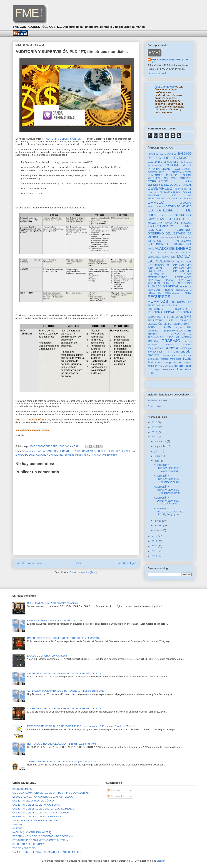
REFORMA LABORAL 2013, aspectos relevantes (52, 603)
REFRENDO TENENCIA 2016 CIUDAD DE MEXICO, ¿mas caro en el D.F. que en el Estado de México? (81, 726)
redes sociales (165, 366)
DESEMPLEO (160, 188)
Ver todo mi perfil (157, 73)
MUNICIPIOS (184, 262)
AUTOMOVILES (168, 154)
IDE (162, 238)
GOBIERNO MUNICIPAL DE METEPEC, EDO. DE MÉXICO (43, 809)
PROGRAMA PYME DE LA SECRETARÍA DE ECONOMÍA (43, 836)
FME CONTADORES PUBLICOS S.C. (170, 61)
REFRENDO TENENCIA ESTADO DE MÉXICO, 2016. (55, 620)
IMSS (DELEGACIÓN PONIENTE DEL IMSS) (36, 820)
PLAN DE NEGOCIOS (177, 283)
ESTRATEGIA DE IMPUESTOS (170, 213)
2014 (155, 541)
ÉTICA (151, 373)
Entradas (114, 790)
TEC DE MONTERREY (24, 848)
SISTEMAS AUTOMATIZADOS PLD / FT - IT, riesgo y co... (169, 512)
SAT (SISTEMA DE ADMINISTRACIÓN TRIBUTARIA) (40, 840)
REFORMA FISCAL (161, 312)
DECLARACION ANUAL (178, 185)
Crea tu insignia (154, 406)
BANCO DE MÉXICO (23, 789)
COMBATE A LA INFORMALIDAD (170, 167)
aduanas (169, 345)
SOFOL (152, 327)
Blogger (161, 861)
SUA (189, 327)
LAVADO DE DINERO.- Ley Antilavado (47, 656)
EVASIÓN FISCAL (178, 223)
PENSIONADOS (183, 277)
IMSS (180, 237)
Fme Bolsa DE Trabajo (158, 400)
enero (158, 530)
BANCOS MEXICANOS (58, 451)
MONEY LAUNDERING (51, 455)
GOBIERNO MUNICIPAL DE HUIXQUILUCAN (36, 805)
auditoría (31, 451)
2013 (155, 546)
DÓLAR (187, 192)
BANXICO (185, 154)
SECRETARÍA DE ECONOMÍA (28, 844)
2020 (155, 422)
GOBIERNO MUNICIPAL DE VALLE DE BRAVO (37, 817)
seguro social (183, 366)
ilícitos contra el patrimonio (165, 362)
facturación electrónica (177, 355)
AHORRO (153, 154)
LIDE (150, 253)
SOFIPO (92, 455)
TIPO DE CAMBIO (179, 337)
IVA (150, 249)
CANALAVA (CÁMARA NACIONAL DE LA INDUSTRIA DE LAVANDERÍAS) (51, 793)
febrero (159, 525)
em (168, 352)
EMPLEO (156, 202)
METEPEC (186, 253)
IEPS (167, 238)
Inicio (79, 563)
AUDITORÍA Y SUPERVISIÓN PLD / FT (65, 139)
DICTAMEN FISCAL (171, 192)
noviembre (161, 441)
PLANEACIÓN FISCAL (163, 286)
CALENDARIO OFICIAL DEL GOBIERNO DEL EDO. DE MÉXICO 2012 (64, 709)
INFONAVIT (184, 241)
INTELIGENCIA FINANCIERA (119, 451)
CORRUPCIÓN (158, 181)
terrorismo (112, 455)
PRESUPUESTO (183, 290)
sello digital (154, 370)
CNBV (100, 451)
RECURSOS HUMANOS (159, 299)
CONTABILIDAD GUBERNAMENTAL (170, 172)
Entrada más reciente (29, 563)
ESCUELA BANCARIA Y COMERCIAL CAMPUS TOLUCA (43, 797)
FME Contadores (165, 87)
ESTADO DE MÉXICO (179, 206)
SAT (188, 316)
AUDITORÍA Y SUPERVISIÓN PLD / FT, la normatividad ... (167, 468)
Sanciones (153, 331)
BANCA (41, 451)
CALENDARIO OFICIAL (160, 162)
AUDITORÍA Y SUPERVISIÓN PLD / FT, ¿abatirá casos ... (167, 501)
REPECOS (168, 317)
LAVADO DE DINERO (27, 455)
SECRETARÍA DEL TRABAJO (170, 320)
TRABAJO (171, 341)
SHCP (187, 324)
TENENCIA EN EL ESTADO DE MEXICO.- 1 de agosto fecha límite (62, 761)
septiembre (161, 446)
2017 (155, 432)
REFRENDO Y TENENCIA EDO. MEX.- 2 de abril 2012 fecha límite (62, 744)
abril (157, 461)
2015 (155, 537)
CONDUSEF (183, 169)
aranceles (187, 345)
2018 (155, 427)
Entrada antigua (126, 563)
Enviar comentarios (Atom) (83, 572)
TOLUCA (153, 341)
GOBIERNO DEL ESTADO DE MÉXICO (33, 801)
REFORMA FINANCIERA (170, 309)
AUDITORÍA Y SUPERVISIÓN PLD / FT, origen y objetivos (167, 490)
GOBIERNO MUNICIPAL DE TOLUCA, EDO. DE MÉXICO (43, 813)
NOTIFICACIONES (158, 265)
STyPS (179, 328)
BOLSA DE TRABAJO (170, 158)
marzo (158, 521)
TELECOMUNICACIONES (177, 331)
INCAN (188, 238)
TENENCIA (154, 334)
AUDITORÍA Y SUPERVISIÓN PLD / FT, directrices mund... (167, 479)
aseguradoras (155, 348)
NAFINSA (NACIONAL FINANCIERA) (32, 832)
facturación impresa (158, 359)
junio (157, 456)
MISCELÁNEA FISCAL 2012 (161, 257)
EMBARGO (186, 199)
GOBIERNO (183, 230)
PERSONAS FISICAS (161, 280)
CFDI (176, 162)
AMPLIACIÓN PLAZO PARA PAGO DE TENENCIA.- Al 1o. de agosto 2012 (66, 691)
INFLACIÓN (154, 241)
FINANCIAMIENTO (160, 226)
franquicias (176, 359)
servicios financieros (75, 455)
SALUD (179, 317)
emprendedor (183, 352)
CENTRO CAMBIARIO (83, 451)
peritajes (152, 366)
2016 (155, 437)
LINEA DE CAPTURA (167, 253)
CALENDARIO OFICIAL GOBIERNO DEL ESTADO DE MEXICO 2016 (63, 638)
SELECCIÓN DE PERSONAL (165, 324)
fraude (187, 359)
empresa (154, 355)
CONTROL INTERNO (178, 178)
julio (157, 451)
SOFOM (102, 455)
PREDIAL (168, 290)
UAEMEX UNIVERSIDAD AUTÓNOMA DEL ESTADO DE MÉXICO (47, 852)
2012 (155, 551)
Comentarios (116, 796)
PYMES (187, 293)
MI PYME (17, 828)
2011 (155, 556)
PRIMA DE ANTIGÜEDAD (164, 293)
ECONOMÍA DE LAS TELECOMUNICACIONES (170, 197)
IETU (173, 238)
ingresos (188, 362)
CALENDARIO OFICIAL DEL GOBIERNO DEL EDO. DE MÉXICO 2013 (64, 673)
